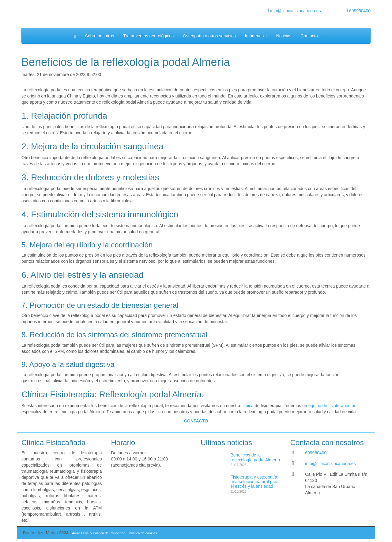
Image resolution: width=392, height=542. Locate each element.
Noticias (284, 36)
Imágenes (256, 36)
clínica (247, 406)
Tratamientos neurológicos (149, 36)
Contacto (309, 36)
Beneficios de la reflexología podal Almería (255, 457)
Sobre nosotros (100, 36)
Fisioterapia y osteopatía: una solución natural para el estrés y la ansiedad (255, 482)
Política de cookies (143, 533)
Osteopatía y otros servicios (209, 36)
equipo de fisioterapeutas (332, 406)
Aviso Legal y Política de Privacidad (99, 533)
